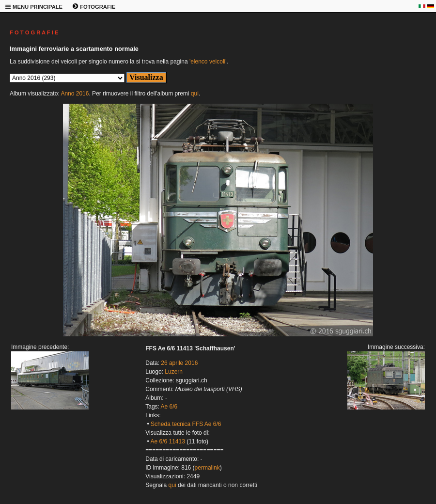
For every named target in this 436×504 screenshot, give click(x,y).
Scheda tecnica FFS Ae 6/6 (186, 424)
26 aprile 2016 (179, 363)
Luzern (174, 372)
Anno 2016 (75, 94)
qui (195, 94)
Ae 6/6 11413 (167, 441)
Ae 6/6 (169, 407)
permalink (207, 468)
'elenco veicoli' (208, 62)
